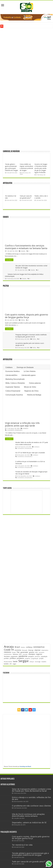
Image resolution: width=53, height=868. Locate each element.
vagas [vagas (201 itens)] (14, 664)
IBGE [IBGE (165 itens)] (37, 652)
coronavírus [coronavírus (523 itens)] (39, 647)
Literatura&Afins (11, 375)
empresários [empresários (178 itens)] (45, 650)
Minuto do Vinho (30, 387)
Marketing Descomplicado (15, 379)
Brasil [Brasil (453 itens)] (17, 647)
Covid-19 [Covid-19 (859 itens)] (9, 650)
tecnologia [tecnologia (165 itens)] (38, 662)
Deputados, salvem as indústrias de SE (29, 823)
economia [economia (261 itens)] (18, 650)
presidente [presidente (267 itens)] (20, 658)
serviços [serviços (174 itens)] (32, 662)
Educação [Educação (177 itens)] (25, 650)
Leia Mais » (9, 260)
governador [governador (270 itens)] (24, 652)
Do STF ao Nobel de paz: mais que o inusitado (30, 453)
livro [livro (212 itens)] (20, 654)
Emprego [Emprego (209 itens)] (31, 650)
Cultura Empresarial (13, 391)
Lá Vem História (30, 371)
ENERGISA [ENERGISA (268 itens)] (7, 652)
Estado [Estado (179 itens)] (14, 652)
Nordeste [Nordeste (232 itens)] (7, 656)
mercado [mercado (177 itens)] (25, 654)
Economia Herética (13, 371)
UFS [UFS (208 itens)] (11, 664)
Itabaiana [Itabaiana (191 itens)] (15, 654)
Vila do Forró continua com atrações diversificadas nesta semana (28, 815)
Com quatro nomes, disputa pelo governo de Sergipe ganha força (26, 316)
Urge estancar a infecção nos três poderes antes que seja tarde (22, 424)
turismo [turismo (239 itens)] (6, 664)
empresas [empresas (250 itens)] (37, 650)
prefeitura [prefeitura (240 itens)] (13, 658)
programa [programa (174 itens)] (28, 659)
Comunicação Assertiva (14, 395)
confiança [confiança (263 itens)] (29, 647)
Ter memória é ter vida (22, 845)
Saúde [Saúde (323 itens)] (15, 662)
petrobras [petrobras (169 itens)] (37, 657)
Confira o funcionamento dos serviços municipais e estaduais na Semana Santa (26, 247)
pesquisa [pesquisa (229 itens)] (31, 656)
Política (6, 286)
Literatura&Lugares (29, 375)
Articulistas (8, 183)
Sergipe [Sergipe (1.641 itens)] (23, 661)
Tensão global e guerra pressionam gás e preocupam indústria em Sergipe (30, 854)
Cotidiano (9, 367)
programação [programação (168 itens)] (35, 659)
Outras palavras (35, 383)
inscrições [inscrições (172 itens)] (42, 652)
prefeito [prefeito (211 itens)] (6, 658)
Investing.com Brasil (25, 766)
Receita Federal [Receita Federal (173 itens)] (8, 662)
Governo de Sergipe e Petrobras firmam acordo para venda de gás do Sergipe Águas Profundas (41, 168)
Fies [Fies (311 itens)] (18, 652)
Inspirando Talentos (13, 387)
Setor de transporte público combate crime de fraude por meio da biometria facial (31, 790)
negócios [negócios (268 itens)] (39, 654)
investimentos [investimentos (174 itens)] (8, 654)
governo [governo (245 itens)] (32, 652)
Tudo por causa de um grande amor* (29, 862)
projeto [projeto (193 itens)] (41, 658)
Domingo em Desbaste (25, 367)
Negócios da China (31, 391)
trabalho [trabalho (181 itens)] (44, 662)
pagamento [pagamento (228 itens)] (14, 656)
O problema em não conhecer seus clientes (31, 806)
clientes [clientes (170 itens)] (23, 647)
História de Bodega (34, 395)
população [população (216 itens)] (44, 656)
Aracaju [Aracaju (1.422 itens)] (9, 647)
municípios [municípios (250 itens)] (32, 654)
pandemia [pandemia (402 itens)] (23, 656)
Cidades (6, 217)
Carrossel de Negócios (11, 151)
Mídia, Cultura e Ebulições (15, 383)
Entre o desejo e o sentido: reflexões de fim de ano (31, 798)
